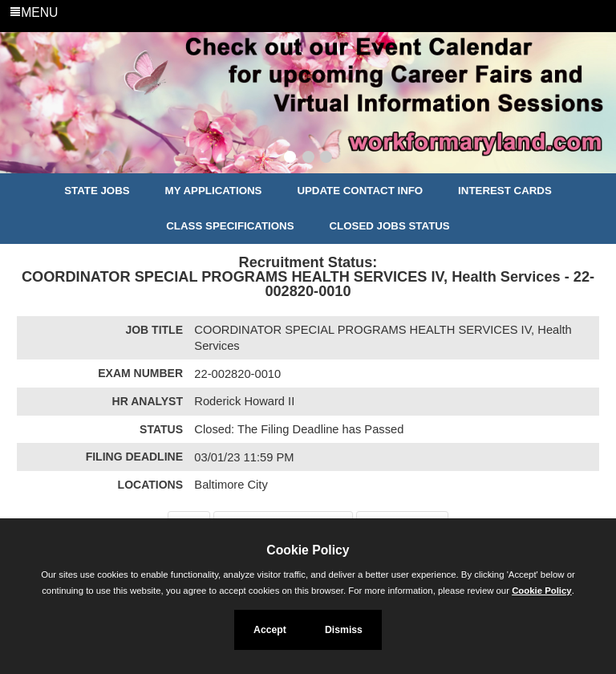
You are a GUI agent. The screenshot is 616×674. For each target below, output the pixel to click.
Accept (270, 630)
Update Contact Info (360, 191)
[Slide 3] (326, 159)
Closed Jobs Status (390, 226)
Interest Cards (505, 191)
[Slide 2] (308, 159)
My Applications (214, 191)
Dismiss (344, 630)
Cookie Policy (308, 550)
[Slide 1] (290, 159)
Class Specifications (230, 226)
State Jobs (97, 191)
